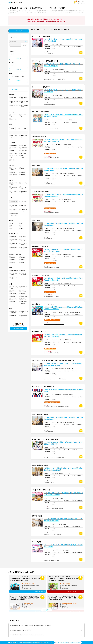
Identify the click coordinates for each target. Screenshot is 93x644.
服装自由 (13, 260)
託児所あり (14, 302)
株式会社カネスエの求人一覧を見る (52, 560)
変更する (19, 58)
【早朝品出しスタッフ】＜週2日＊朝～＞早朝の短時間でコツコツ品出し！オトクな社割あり (63, 336)
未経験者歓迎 (14, 145)
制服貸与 (13, 296)
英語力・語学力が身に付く (24, 274)
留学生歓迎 (24, 153)
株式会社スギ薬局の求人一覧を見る (52, 158)
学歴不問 (13, 151)
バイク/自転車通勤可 (14, 274)
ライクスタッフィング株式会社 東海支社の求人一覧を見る (57, 407)
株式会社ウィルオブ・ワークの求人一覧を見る (54, 324)
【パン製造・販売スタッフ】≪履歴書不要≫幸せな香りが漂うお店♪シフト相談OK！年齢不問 (63, 494)
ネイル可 (13, 262)
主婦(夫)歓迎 (24, 151)
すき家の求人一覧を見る (49, 184)
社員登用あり (24, 299)
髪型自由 (23, 257)
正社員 (23, 168)
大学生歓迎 (14, 148)
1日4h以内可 (24, 183)
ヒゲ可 (23, 262)
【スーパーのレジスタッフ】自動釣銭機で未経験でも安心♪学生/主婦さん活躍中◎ (63, 546)
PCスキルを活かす (24, 312)
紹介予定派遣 (14, 175)
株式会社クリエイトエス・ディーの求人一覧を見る (55, 79)
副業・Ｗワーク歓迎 (24, 157)
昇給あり (23, 294)
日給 (19, 129)
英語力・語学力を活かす (14, 312)
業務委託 (23, 175)
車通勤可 (23, 271)
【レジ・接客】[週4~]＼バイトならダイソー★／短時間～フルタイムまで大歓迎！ (63, 91)
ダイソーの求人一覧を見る (50, 53)
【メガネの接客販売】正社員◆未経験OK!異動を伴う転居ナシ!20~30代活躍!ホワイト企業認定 (64, 520)
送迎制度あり (24, 291)
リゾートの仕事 (14, 192)
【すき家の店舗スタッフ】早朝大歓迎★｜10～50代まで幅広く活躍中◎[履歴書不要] (64, 169)
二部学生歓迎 (24, 148)
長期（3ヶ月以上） (14, 106)
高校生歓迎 (24, 145)
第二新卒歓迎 (14, 160)
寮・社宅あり (14, 294)
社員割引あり (24, 296)
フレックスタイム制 (24, 210)
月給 (25, 129)
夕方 (22, 226)
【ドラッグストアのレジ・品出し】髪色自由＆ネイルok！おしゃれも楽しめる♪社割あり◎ (64, 65)
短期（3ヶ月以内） (25, 102)
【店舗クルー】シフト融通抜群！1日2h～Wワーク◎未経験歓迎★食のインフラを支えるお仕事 (63, 469)
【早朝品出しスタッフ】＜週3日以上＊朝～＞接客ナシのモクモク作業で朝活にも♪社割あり (63, 141)
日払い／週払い (24, 136)
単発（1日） (14, 97)
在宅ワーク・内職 (24, 188)
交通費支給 (14, 291)
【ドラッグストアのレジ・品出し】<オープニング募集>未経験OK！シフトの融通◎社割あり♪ (63, 365)
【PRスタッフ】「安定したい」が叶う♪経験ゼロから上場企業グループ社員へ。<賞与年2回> (63, 308)
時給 (12, 129)
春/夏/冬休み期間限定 (25, 106)
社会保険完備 (14, 299)
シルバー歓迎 (14, 153)
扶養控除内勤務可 (14, 184)
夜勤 (22, 229)
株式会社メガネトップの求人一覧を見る (53, 534)
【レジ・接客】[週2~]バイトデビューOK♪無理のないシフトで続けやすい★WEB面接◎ (63, 40)
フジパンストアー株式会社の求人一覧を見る (54, 508)
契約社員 (13, 172)
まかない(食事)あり (14, 288)
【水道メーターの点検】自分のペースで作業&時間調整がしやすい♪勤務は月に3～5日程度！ (64, 116)
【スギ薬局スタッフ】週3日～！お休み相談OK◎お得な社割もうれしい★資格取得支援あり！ (63, 195)
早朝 (12, 223)
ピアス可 (23, 260)
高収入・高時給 (14, 136)
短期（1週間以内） (25, 98)
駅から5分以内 (14, 271)
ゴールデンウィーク (14, 116)
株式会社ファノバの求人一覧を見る (52, 129)
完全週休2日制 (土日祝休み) (14, 214)
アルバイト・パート (14, 169)
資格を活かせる (24, 316)
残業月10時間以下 (24, 192)
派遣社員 (23, 172)
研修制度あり (24, 287)
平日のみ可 (24, 205)
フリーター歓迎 (14, 157)
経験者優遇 (14, 315)
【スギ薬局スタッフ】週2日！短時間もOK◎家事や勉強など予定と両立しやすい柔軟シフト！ (63, 279)
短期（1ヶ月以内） (14, 102)
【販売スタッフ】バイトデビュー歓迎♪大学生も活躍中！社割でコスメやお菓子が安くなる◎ (63, 250)
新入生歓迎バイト (24, 116)
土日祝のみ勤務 (14, 206)
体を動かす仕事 (14, 188)
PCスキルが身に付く (14, 278)
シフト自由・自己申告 (14, 210)
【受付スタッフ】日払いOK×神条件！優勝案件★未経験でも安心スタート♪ (63, 391)
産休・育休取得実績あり (24, 302)
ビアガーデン (14, 119)
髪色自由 (13, 257)
